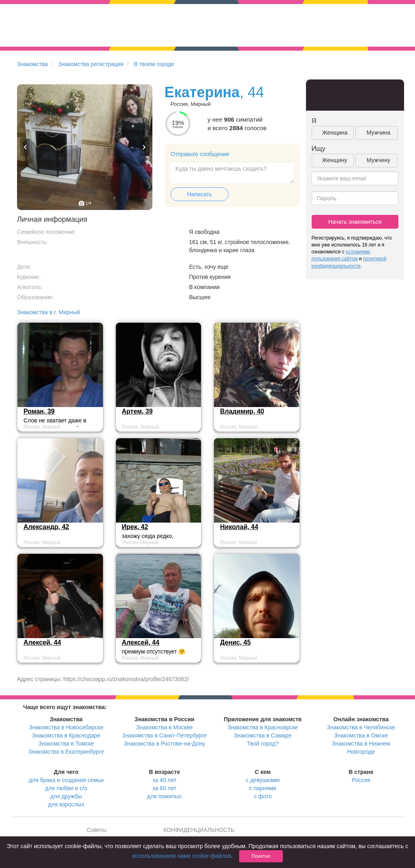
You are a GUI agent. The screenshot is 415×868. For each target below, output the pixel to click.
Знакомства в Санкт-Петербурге (164, 735)
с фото (263, 796)
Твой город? (263, 744)
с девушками (263, 780)
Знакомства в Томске (66, 744)
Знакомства (32, 64)
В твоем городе (154, 64)
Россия (361, 780)
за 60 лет (164, 788)
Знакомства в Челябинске (361, 727)
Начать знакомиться (355, 222)
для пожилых (164, 796)
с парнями (263, 788)
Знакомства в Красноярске (263, 727)
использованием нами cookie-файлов (182, 856)
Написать (200, 194)
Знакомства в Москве (164, 727)
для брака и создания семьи (66, 780)
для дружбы (66, 796)
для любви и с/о (66, 788)
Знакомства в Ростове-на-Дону (164, 744)
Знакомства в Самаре (263, 735)
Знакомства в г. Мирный (48, 312)
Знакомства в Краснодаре (66, 735)
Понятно (261, 856)
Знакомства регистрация (91, 64)
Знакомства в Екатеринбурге (66, 752)
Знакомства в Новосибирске (66, 727)
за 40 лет (164, 780)
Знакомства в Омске (361, 735)
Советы (97, 830)
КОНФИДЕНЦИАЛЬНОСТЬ (199, 830)
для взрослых (66, 804)
